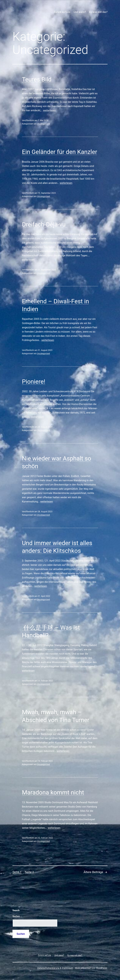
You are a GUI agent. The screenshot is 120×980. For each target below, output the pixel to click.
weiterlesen (50, 110)
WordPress (101, 968)
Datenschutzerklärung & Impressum (55, 968)
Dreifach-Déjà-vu (45, 224)
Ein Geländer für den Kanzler (60, 152)
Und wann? (80, 12)
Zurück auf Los (62, 12)
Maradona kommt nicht (53, 792)
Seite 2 (29, 872)
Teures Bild (37, 79)
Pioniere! (34, 382)
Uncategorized (43, 124)
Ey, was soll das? (98, 12)
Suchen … (17, 916)
